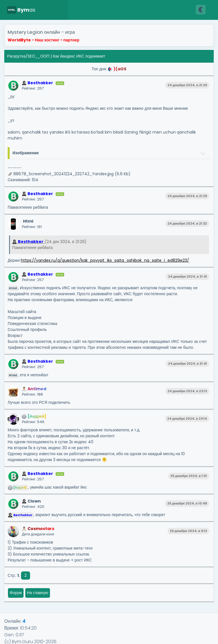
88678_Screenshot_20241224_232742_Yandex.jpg (63, 174)
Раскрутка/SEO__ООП (28, 56)
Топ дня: (109, 69)
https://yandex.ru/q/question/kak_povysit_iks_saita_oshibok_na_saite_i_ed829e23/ (105, 260)
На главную (38, 593)
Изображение (26, 153)
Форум (16, 593)
